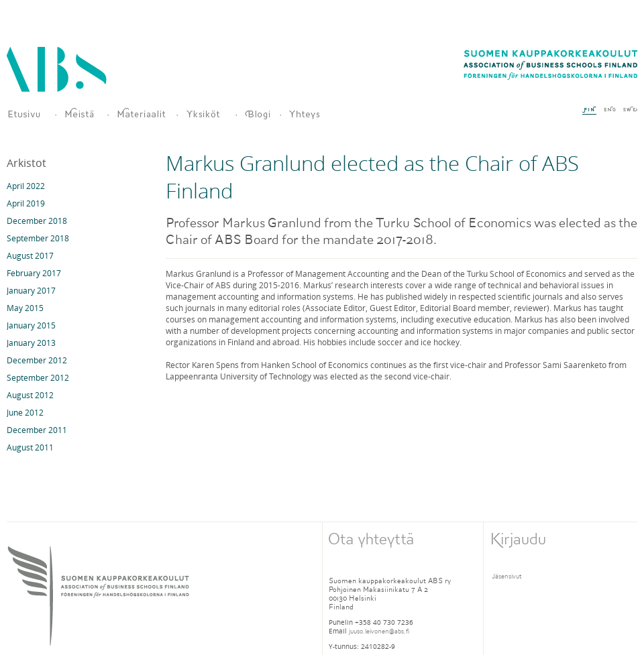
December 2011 (37, 430)
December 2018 (37, 221)
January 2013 (31, 343)
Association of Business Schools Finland (57, 69)
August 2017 (30, 255)
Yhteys (313, 114)
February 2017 (34, 273)
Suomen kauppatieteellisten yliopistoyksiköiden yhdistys (26, 114)
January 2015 (31, 325)
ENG (610, 110)
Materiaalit (141, 114)
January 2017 (31, 290)
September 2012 (38, 377)
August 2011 (30, 447)
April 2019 (26, 203)
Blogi (257, 114)
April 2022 (26, 186)
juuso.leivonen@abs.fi (379, 631)
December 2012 (37, 360)
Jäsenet (205, 114)
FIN (589, 111)
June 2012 (25, 412)
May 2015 (25, 308)
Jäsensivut (507, 576)
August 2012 (30, 395)
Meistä (80, 114)
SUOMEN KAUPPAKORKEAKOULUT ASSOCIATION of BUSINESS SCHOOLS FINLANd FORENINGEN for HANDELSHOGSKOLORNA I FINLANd (98, 595)
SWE (630, 110)
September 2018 (38, 238)
